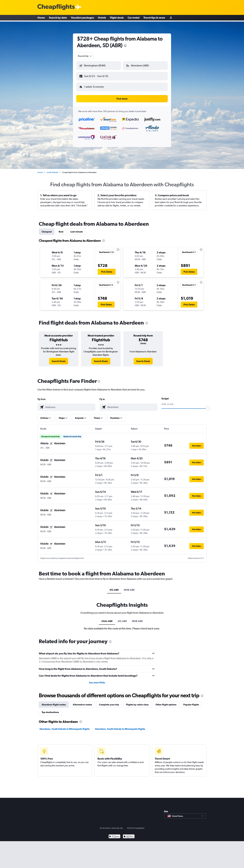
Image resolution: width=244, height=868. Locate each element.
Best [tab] (61, 229)
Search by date (58, 18)
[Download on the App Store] (129, 834)
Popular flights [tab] (191, 702)
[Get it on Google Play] (114, 834)
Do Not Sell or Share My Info (111, 825)
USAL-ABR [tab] (107, 618)
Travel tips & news (154, 18)
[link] (59, 358)
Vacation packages (82, 18)
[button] (97, 76)
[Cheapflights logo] (56, 7)
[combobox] (85, 56)
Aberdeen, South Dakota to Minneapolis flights (64, 726)
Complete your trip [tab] (109, 702)
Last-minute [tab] (77, 229)
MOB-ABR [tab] (129, 587)
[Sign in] (171, 18)
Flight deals (117, 18)
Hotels (102, 18)
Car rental (134, 18)
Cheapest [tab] (47, 229)
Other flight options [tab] (166, 702)
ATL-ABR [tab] (114, 587)
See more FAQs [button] (97, 680)
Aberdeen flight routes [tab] (54, 702)
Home (41, 18)
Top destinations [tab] (50, 710)
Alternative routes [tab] (82, 702)
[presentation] (125, 46)
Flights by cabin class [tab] (137, 702)
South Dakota (52, 170)
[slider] (208, 406)
